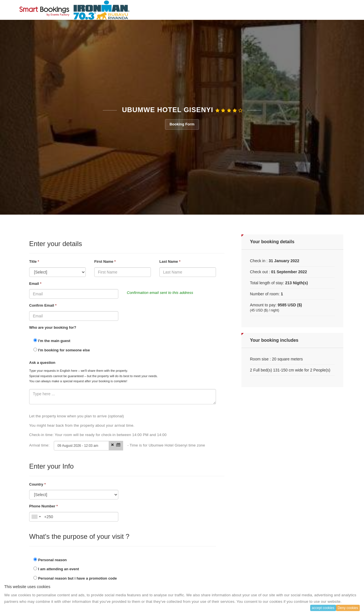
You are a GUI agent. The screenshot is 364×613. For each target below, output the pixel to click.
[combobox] (36, 517)
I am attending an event (56, 569)
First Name (105, 261)
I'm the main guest (52, 341)
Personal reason (50, 560)
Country (38, 484)
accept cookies (323, 608)
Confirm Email (43, 305)
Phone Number (43, 506)
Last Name (170, 261)
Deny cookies (348, 608)
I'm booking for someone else (62, 350)
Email (35, 284)
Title (34, 261)
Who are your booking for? (53, 327)
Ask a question (42, 363)
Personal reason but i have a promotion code (75, 578)
